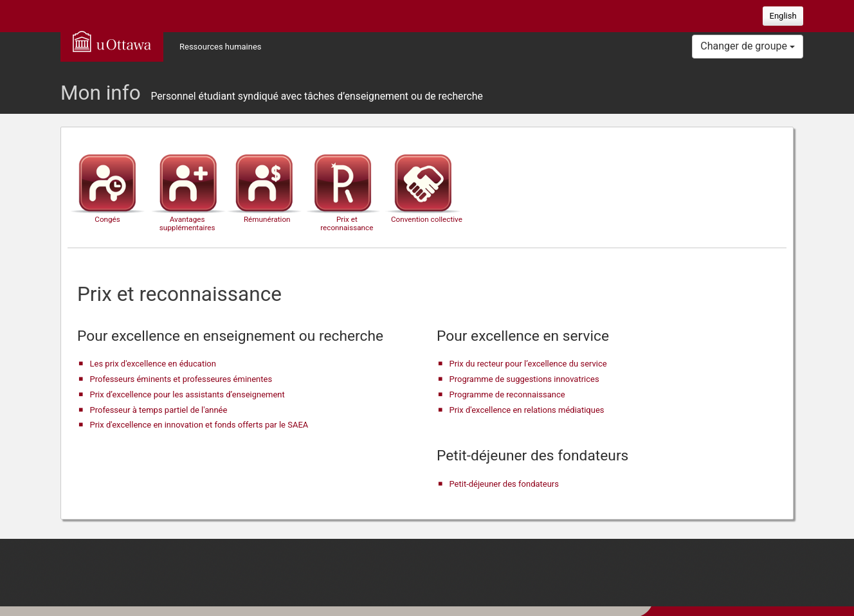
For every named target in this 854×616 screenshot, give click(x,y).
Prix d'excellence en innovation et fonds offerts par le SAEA (199, 425)
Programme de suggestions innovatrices (524, 379)
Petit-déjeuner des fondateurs (504, 484)
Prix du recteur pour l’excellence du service (528, 364)
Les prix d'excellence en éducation (153, 364)
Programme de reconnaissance (507, 394)
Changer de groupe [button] (748, 46)
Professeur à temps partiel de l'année (159, 410)
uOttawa (112, 41)
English (783, 16)
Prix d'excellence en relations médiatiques (527, 410)
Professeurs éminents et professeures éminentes (181, 379)
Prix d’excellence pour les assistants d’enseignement (187, 394)
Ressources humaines (221, 47)
